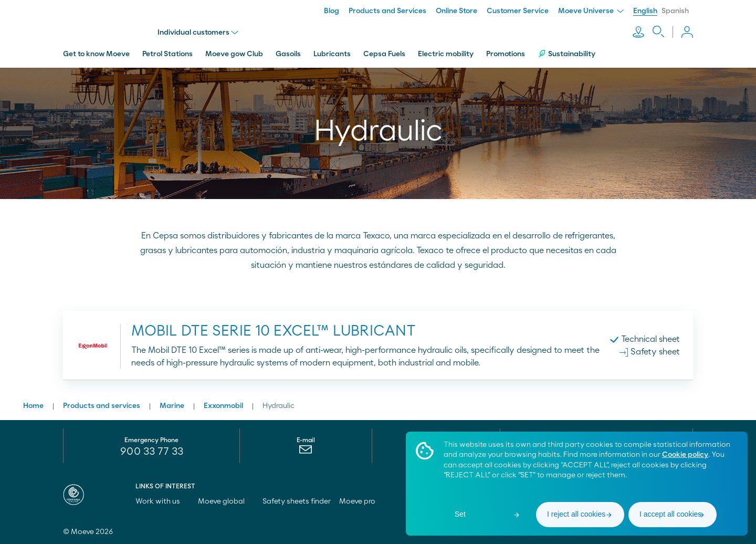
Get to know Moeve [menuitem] (96, 54)
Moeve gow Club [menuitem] (234, 54)
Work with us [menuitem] (162, 501)
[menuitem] (306, 452)
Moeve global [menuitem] (226, 501)
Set (460, 514)
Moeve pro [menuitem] (362, 501)
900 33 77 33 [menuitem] (152, 452)
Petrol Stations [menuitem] (167, 54)
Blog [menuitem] (332, 11)
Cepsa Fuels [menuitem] (384, 54)
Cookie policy (685, 455)
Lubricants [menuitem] (332, 54)
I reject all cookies (576, 514)
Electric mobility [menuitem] (446, 54)
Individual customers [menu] (198, 33)
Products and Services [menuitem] (387, 11)
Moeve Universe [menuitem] (591, 11)
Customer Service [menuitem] (518, 11)
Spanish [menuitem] (675, 11)
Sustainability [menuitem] (566, 54)
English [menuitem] (645, 11)
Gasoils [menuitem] (288, 54)
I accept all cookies (670, 514)
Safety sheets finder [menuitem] (297, 501)
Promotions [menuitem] (506, 54)
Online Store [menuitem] (456, 11)
